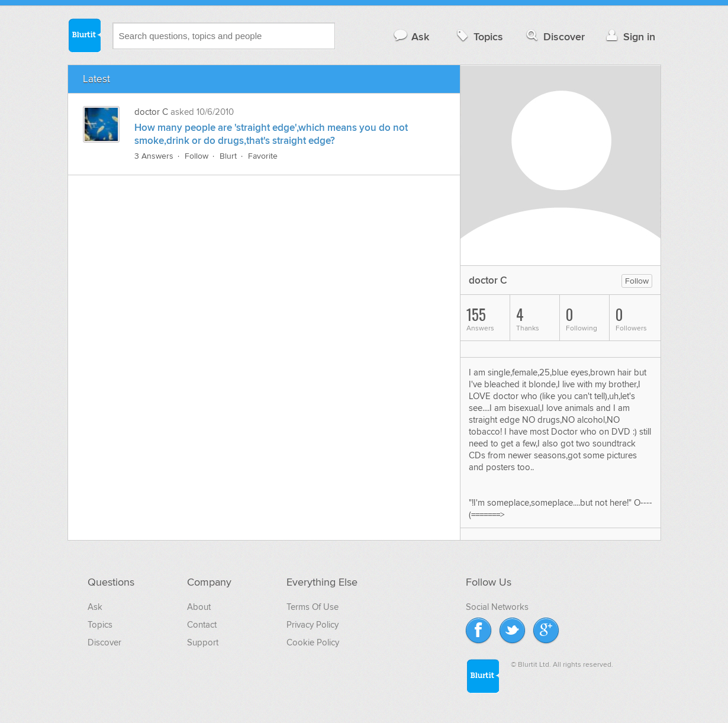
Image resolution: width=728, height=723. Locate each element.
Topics (479, 36)
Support (203, 642)
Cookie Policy (313, 642)
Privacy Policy (313, 625)
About (199, 607)
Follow (197, 156)
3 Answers (154, 156)
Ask (411, 36)
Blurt (228, 156)
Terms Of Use (313, 607)
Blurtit (84, 35)
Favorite (263, 156)
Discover (554, 36)
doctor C (151, 112)
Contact (202, 625)
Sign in (629, 36)
